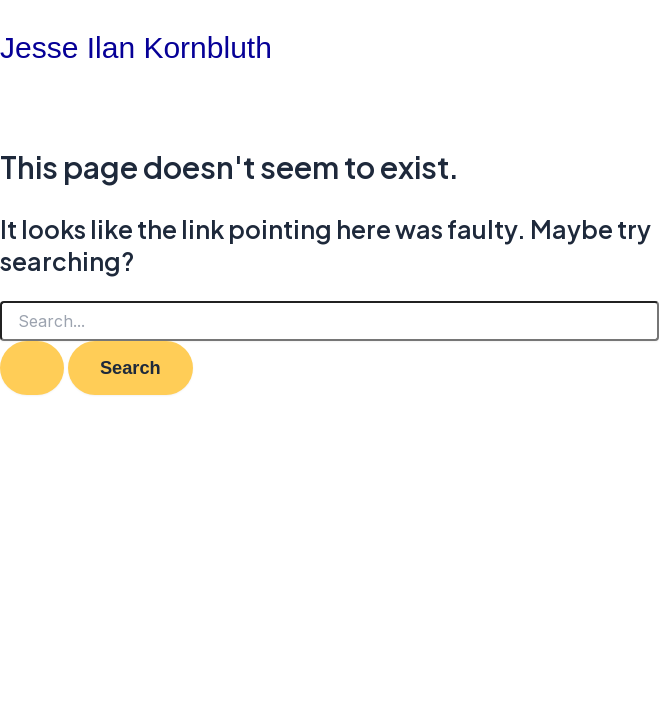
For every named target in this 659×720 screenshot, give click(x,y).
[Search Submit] (32, 368)
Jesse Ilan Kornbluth (136, 47)
